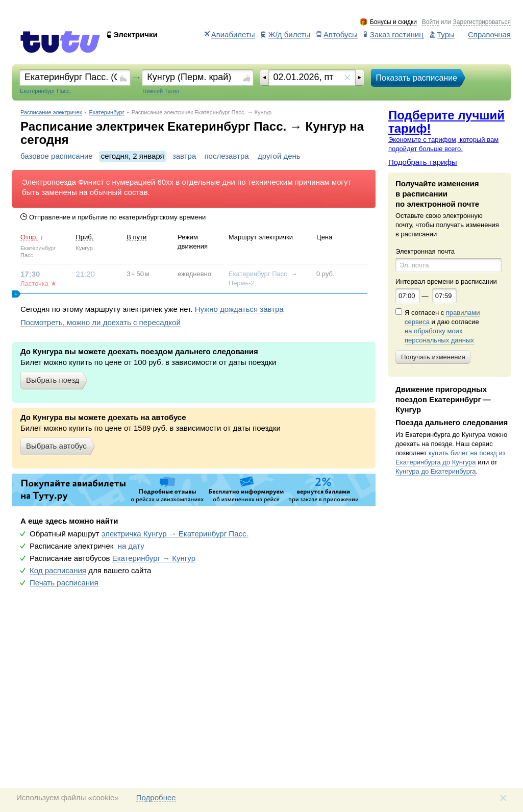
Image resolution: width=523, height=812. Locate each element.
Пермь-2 (242, 283)
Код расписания (58, 571)
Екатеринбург (107, 113)
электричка (175, 534)
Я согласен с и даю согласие (442, 327)
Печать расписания (64, 583)
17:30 (30, 274)
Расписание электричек (51, 113)
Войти (431, 22)
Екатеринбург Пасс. (259, 274)
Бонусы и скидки (393, 22)
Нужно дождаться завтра (239, 309)
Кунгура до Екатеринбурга (436, 471)
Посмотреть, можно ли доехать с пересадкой (101, 323)
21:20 (85, 274)
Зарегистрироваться (482, 22)
